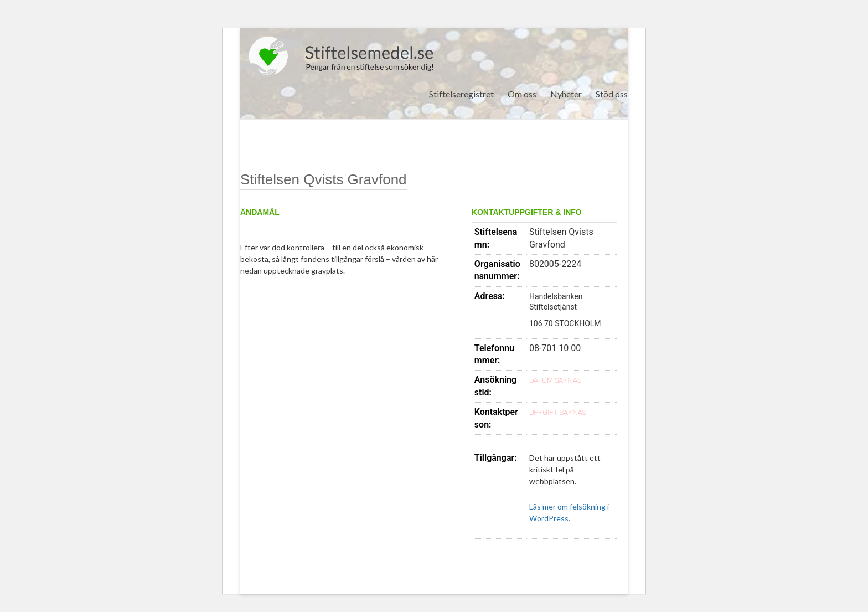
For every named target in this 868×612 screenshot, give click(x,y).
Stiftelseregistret (461, 94)
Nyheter (566, 94)
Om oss (522, 94)
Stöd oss (612, 94)
